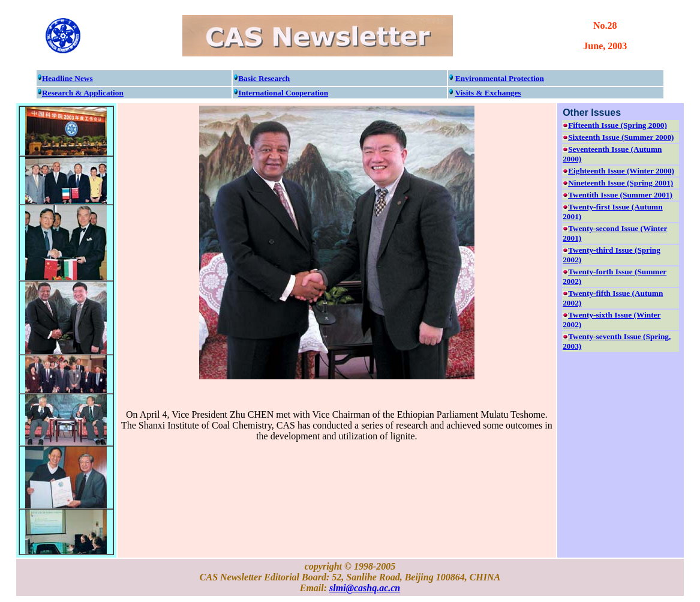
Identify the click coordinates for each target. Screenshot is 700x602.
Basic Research (264, 78)
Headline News (67, 78)
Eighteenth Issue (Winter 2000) (621, 171)
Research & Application (83, 93)
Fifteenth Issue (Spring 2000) (618, 125)
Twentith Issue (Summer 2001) (620, 195)
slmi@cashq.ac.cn (365, 588)
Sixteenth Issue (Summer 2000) (621, 137)
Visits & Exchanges (488, 93)
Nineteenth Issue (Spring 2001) (621, 183)
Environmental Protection (500, 78)
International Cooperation (283, 93)
